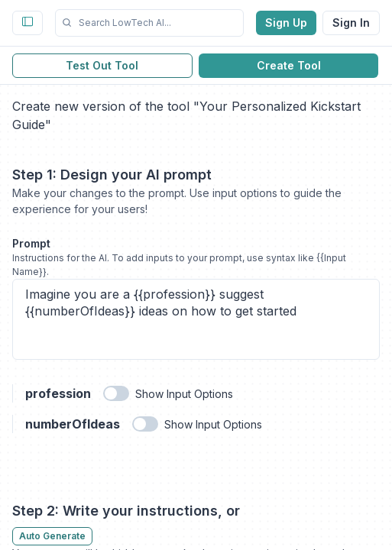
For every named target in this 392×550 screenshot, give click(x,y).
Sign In (351, 23)
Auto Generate (52, 536)
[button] (149, 23)
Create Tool (289, 65)
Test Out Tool (102, 65)
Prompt (31, 243)
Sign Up (286, 23)
